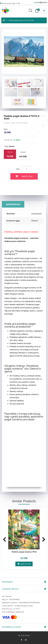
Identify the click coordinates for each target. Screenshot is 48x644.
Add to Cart (24, 176)
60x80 (23, 155)
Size (10, 146)
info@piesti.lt (42, 2)
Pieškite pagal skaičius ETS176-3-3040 (21, 20)
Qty (18, 169)
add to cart (24, 564)
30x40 (10, 154)
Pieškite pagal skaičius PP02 (24, 552)
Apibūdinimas (13, 204)
